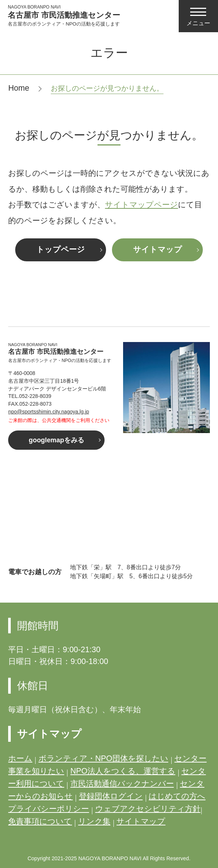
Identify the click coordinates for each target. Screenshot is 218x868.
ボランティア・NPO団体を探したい (103, 758)
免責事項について (40, 821)
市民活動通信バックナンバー (122, 784)
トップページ (61, 249)
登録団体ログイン (111, 796)
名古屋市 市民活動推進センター (64, 15)
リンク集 (94, 821)
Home (19, 88)
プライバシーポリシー (49, 809)
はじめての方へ (177, 796)
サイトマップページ (141, 205)
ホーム (20, 758)
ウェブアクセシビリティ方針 (148, 809)
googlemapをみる (57, 440)
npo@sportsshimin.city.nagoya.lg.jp (49, 412)
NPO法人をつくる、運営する (123, 771)
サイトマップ (158, 249)
